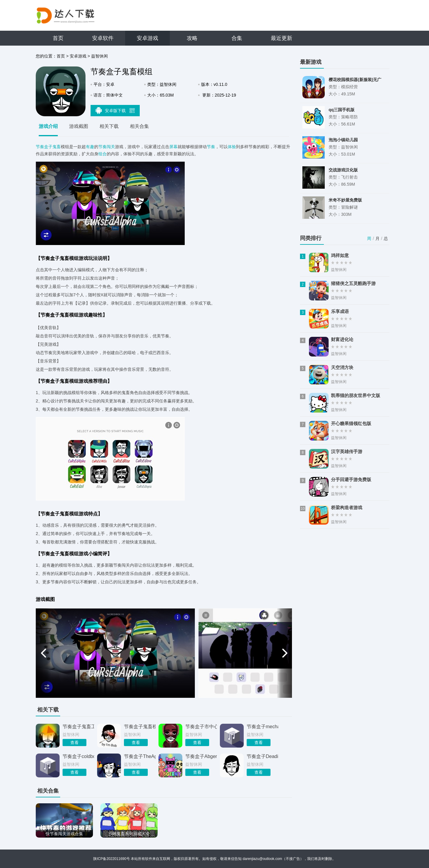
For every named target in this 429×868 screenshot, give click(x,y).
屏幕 (173, 147)
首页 (58, 38)
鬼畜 (57, 147)
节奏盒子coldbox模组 (78, 756)
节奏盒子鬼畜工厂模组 (78, 727)
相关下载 (109, 126)
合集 (237, 38)
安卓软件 (103, 38)
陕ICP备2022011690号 (112, 859)
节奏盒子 (44, 147)
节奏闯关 (107, 147)
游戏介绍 (48, 126)
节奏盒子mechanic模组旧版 (262, 727)
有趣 (90, 147)
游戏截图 (79, 126)
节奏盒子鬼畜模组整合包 (140, 727)
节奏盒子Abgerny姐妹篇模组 (201, 756)
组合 (102, 154)
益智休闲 (100, 56)
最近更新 (282, 38)
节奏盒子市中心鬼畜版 (201, 727)
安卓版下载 (115, 110)
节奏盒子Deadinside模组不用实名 (262, 756)
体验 (232, 147)
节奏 (211, 147)
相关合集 (139, 126)
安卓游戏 (147, 38)
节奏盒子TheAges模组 (140, 756)
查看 (74, 743)
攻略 (192, 38)
